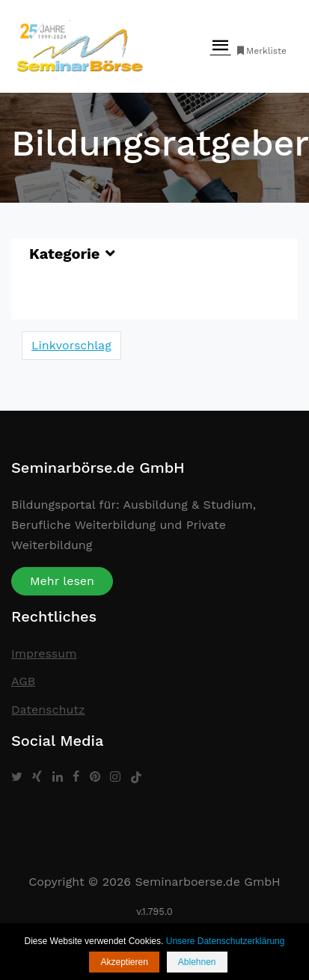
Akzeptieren (124, 962)
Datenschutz (48, 710)
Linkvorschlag (71, 345)
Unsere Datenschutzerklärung (226, 941)
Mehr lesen (62, 581)
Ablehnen (197, 962)
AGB (23, 681)
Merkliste (261, 51)
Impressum (44, 653)
